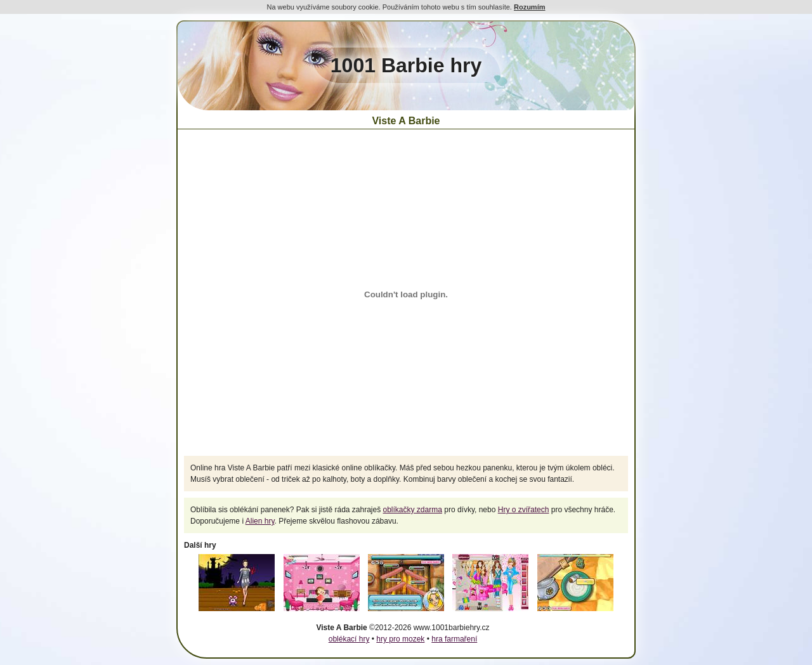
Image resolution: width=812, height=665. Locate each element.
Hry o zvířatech (524, 510)
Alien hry (260, 521)
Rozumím (530, 7)
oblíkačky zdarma (413, 510)
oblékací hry (349, 639)
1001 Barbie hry (406, 65)
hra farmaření (454, 639)
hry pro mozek (400, 639)
